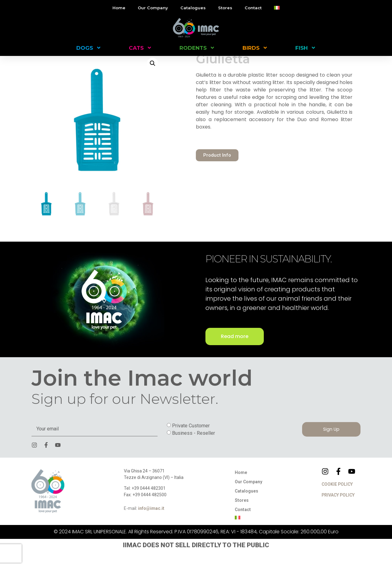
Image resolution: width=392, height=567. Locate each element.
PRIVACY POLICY (338, 511)
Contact (253, 8)
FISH (306, 48)
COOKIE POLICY (337, 500)
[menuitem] (277, 8)
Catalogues (193, 8)
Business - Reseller (194, 448)
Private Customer (191, 440)
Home (119, 8)
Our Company (153, 8)
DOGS (89, 48)
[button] (153, 78)
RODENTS (197, 48)
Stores (225, 8)
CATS (140, 48)
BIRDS (255, 48)
